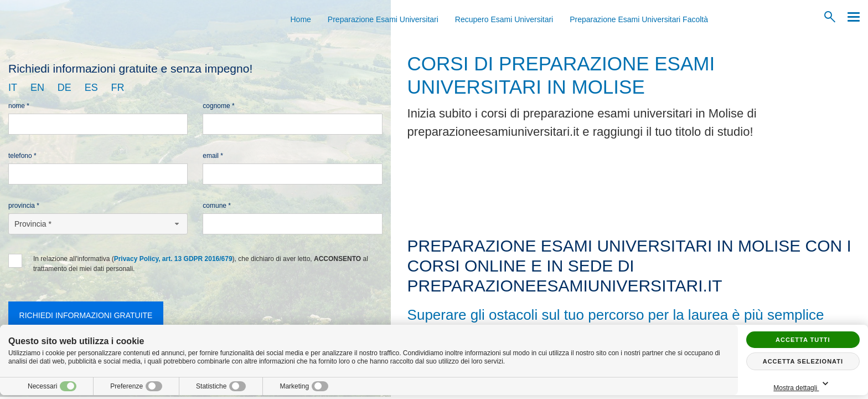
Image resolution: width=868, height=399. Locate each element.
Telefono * (22, 156)
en (37, 88)
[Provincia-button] (98, 224)
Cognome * (218, 106)
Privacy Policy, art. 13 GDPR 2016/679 (173, 259)
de (64, 88)
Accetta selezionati (803, 361)
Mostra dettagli (803, 384)
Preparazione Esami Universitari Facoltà (639, 19)
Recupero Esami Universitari (504, 19)
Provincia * (24, 206)
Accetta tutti (803, 340)
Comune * (217, 206)
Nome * (19, 106)
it (13, 88)
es (91, 88)
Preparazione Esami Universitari (383, 19)
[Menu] (851, 17)
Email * (213, 156)
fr (118, 88)
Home (301, 19)
